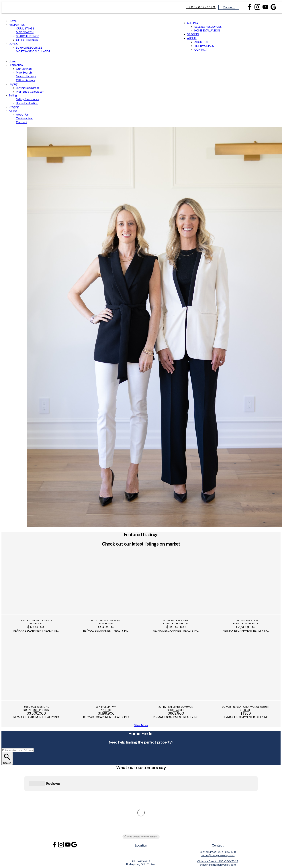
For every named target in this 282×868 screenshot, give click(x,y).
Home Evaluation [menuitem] (207, 30)
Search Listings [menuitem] (28, 36)
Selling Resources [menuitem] (208, 27)
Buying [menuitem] (14, 44)
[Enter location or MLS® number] (18, 750)
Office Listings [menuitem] (27, 40)
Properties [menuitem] (17, 25)
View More (141, 725)
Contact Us (218, 795)
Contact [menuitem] (201, 50)
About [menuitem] (192, 38)
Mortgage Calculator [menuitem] (33, 51)
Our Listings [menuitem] (25, 28)
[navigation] (141, 92)
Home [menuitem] (13, 21)
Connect (229, 7)
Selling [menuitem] (192, 23)
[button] (250, 9)
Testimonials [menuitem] (204, 46)
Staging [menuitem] (193, 34)
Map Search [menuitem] (25, 32)
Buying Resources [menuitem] (29, 48)
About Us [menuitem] (201, 42)
